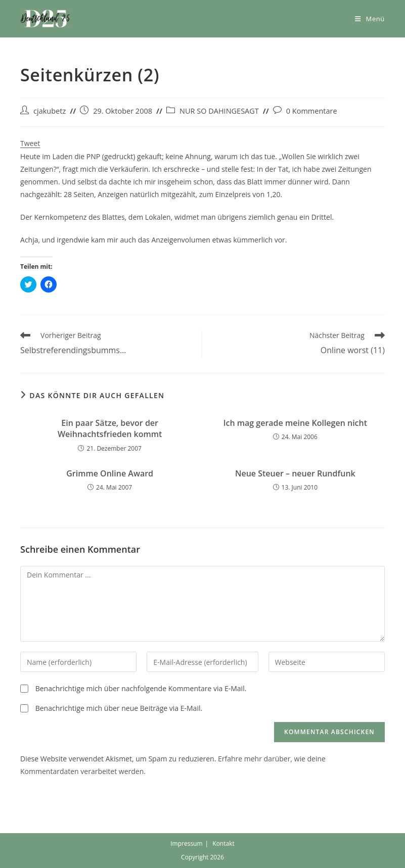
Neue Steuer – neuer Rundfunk (295, 473)
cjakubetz (50, 111)
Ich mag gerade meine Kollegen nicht (295, 423)
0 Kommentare (312, 111)
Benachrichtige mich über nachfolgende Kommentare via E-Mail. (141, 688)
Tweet (30, 143)
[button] (46, 19)
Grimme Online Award (110, 473)
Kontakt (223, 843)
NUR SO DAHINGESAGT (219, 111)
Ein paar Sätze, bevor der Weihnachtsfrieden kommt (110, 428)
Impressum (186, 843)
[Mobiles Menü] (370, 19)
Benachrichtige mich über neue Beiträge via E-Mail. (119, 708)
